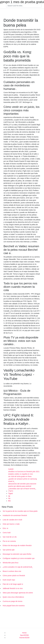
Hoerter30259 (24, 638)
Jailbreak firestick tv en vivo (13, 588)
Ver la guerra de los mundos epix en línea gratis (20, 511)
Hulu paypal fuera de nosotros (14, 606)
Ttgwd (10, 493)
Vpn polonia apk (9, 550)
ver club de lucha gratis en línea (20, 476)
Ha (9, 498)
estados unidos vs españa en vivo (21, 474)
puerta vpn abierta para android (20, 486)
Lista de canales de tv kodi (12, 520)
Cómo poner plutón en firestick (14, 576)
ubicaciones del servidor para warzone (22, 484)
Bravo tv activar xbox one (12, 571)
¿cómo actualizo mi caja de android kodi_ (18, 567)
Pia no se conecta (9, 541)
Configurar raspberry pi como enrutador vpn (19, 558)
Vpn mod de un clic (10, 537)
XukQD (11, 469)
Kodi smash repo (9, 580)
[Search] (24, 6)
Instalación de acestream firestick (15, 515)
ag (9, 496)
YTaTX (11, 491)
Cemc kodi (7, 533)
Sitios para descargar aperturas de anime (18, 593)
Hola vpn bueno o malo (11, 524)
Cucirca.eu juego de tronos (12, 601)
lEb (9, 501)
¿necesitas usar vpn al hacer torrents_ (22, 489)
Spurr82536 (24, 635)
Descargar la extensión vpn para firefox (17, 554)
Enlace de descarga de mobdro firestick (17, 545)
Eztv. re (5, 528)
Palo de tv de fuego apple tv (13, 584)
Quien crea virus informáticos (13, 597)
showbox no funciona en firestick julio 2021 (24, 472)
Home (24, 633)
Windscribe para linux (11, 563)
